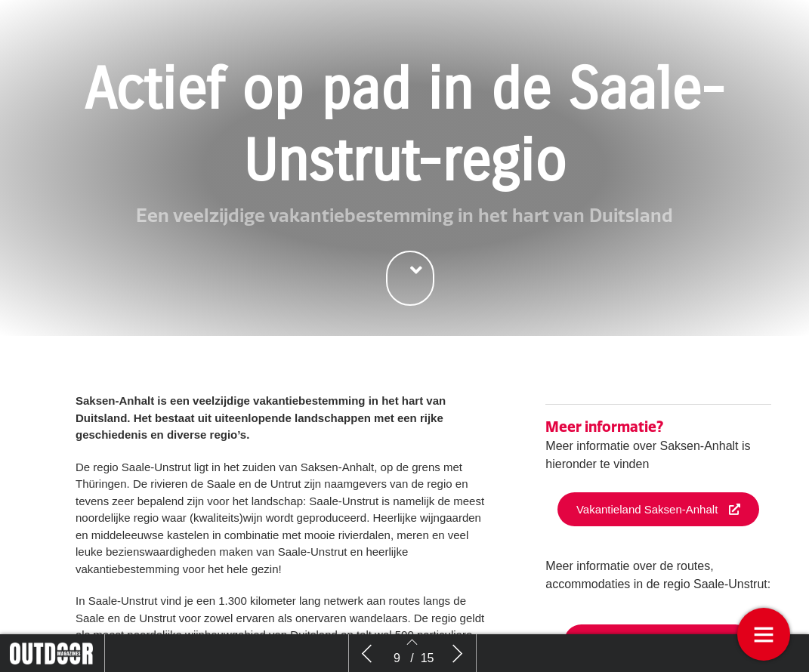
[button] (410, 278)
